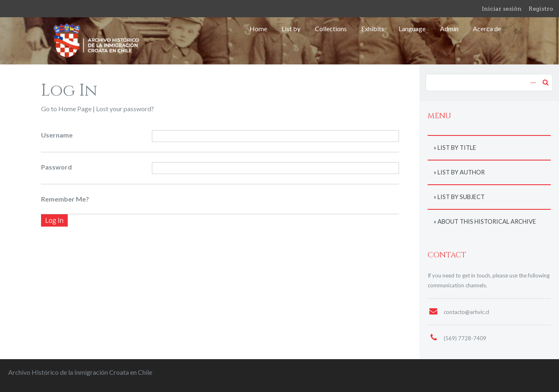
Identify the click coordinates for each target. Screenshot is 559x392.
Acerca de (487, 29)
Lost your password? (125, 109)
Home (258, 29)
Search (545, 82)
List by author (461, 172)
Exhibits (373, 29)
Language (412, 29)
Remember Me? (65, 199)
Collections (331, 29)
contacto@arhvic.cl (466, 312)
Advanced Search (532, 78)
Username (57, 135)
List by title (457, 148)
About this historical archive (487, 221)
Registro (541, 9)
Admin (449, 29)
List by (291, 29)
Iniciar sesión (502, 9)
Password (56, 167)
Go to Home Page (66, 109)
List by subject (461, 197)
